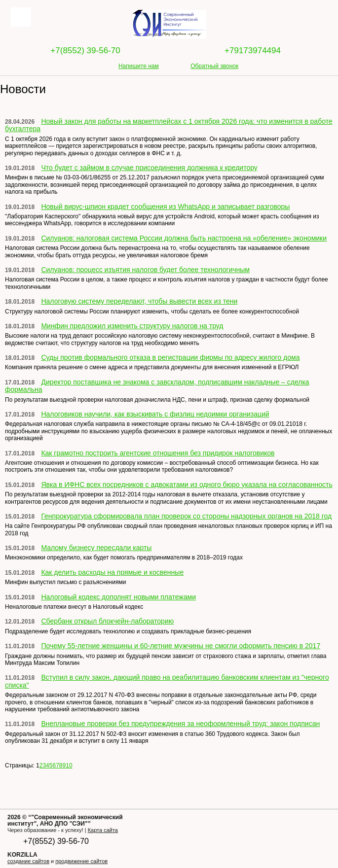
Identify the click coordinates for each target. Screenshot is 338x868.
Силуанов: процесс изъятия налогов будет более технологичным (145, 270)
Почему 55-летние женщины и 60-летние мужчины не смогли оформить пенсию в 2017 (181, 646)
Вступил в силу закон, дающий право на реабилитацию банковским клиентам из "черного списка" (167, 681)
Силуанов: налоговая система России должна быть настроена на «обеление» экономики (184, 238)
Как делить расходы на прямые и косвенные (112, 572)
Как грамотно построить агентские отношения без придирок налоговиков (158, 453)
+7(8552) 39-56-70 (85, 51)
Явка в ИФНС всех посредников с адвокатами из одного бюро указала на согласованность (187, 485)
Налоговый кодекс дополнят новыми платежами (118, 597)
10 (69, 765)
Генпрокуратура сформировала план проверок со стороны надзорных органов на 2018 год (186, 516)
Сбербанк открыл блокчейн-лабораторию (107, 621)
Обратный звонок (214, 66)
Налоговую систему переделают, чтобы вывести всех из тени (139, 301)
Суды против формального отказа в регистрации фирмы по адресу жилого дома (170, 357)
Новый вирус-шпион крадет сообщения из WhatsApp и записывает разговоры (165, 207)
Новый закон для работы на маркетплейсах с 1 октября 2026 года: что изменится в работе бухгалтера (169, 125)
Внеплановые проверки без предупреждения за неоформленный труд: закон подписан (180, 724)
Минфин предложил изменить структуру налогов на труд (132, 326)
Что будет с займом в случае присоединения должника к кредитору (149, 168)
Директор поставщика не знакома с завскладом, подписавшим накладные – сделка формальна (157, 386)
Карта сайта (103, 830)
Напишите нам (139, 66)
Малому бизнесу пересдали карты (96, 548)
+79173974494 (253, 51)
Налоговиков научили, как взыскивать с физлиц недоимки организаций (155, 414)
